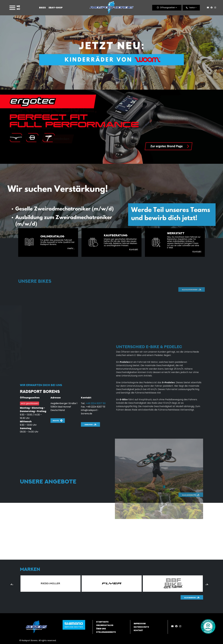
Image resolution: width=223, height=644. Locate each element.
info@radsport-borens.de (90, 412)
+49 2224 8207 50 (96, 403)
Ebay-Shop (56, 8)
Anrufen (89, 425)
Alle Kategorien (190, 309)
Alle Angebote (189, 507)
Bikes (42, 8)
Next (207, 584)
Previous (12, 584)
